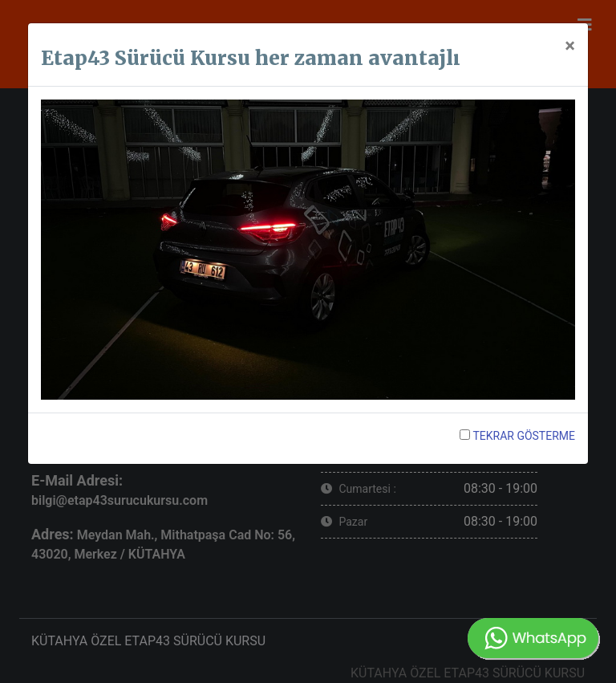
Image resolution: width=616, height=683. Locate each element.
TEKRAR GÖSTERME (517, 436)
